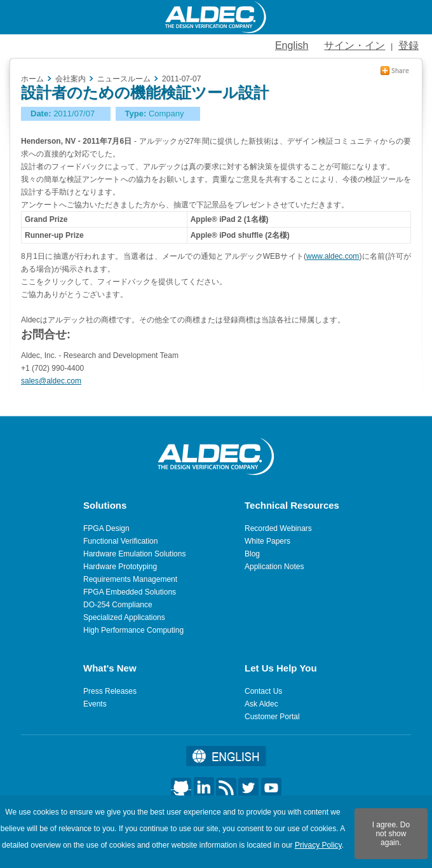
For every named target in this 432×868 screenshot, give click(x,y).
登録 (408, 45)
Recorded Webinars (278, 528)
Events (95, 704)
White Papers (267, 541)
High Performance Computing (133, 630)
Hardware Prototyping (120, 567)
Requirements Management (130, 579)
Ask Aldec (261, 704)
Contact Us (263, 691)
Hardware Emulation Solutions (134, 554)
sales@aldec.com (51, 381)
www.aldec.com (333, 256)
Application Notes (274, 567)
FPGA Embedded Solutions (130, 592)
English (292, 45)
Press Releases (110, 691)
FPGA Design (106, 528)
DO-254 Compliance (118, 605)
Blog (252, 554)
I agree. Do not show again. (391, 834)
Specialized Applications (124, 617)
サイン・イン (354, 45)
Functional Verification (120, 541)
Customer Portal (272, 717)
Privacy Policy (318, 845)
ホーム (32, 79)
